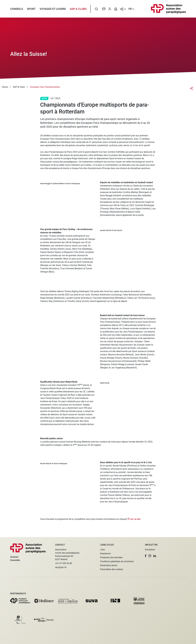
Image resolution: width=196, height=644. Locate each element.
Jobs (102, 550)
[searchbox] (96, 9)
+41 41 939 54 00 (64, 563)
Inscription (150, 550)
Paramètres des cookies (111, 569)
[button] (146, 556)
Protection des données (111, 557)
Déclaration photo (109, 565)
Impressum (105, 554)
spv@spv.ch (61, 567)
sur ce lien (135, 519)
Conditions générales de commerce (117, 561)
